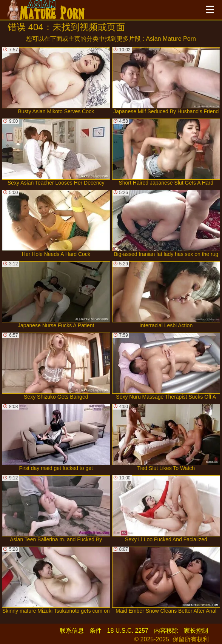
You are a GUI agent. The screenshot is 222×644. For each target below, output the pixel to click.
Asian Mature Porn (171, 39)
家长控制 (196, 631)
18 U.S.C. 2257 (128, 631)
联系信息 (72, 631)
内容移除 (166, 631)
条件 (96, 631)
